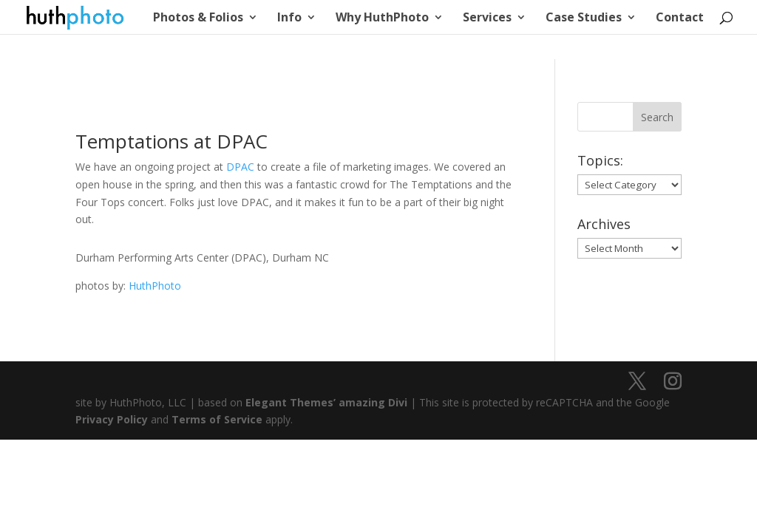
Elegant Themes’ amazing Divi (325, 402)
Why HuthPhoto (382, 18)
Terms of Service (217, 419)
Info (289, 18)
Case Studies (584, 18)
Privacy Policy (112, 419)
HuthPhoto (155, 286)
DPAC (240, 167)
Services (487, 18)
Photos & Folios (198, 18)
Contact (680, 18)
